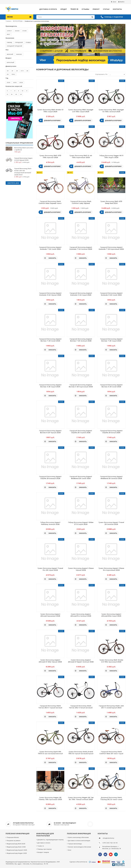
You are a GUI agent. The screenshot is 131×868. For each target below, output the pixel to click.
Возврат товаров (43, 852)
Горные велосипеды (75, 844)
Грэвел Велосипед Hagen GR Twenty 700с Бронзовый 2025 (50, 798)
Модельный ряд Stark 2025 (16, 847)
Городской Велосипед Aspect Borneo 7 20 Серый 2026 (111, 340)
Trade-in (41, 846)
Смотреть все (13, 183)
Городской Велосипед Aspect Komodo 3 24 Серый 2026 (81, 294)
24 (12, 71)
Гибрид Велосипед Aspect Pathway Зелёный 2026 (50, 523)
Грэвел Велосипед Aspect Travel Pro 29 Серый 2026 (50, 569)
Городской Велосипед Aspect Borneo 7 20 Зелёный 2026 (81, 340)
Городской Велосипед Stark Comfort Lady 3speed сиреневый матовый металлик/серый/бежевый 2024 (81, 202)
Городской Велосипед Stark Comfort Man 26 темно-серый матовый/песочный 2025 (111, 753)
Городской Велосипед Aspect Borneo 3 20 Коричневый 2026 (81, 386)
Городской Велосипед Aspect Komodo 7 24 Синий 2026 (50, 248)
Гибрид (9, 42)
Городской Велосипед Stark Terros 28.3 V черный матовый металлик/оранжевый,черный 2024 (50, 707)
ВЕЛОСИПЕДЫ (18, 21)
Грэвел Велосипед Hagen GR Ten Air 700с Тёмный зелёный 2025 (81, 798)
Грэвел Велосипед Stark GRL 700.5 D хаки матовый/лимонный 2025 (50, 753)
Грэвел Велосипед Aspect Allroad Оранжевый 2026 (50, 615)
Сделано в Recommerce (78, 862)
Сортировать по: (102, 74)
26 (17, 71)
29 (8, 74)
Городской (19, 42)
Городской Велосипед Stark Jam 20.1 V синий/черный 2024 (111, 707)
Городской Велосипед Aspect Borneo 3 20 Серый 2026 (50, 386)
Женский (10, 54)
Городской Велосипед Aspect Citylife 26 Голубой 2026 (81, 432)
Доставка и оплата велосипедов (79, 841)
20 (8, 71)
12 (8, 94)
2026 (21, 83)
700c (13, 74)
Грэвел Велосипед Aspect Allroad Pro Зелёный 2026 (81, 615)
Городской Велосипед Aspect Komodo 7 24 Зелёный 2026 (81, 248)
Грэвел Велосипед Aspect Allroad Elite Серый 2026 (111, 615)
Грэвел (28, 42)
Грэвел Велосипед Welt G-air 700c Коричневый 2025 (81, 156)
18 (12, 94)
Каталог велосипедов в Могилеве (80, 847)
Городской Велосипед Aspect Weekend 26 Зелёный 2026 (111, 477)
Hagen (17, 31)
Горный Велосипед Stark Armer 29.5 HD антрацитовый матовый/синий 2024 (23, 172)
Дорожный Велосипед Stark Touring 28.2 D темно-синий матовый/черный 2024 (111, 798)
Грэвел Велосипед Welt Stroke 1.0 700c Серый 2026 (50, 111)
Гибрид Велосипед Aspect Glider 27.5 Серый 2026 (81, 523)
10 (23, 91)
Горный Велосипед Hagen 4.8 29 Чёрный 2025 (23, 159)
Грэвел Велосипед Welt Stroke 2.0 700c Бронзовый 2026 (111, 661)
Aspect (9, 31)
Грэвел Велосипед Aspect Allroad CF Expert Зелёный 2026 (81, 661)
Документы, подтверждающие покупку (51, 840)
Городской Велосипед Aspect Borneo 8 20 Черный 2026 (50, 432)
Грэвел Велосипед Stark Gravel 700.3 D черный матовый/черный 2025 (81, 753)
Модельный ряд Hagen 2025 (17, 853)
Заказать (52, 258)
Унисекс (19, 54)
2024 (9, 83)
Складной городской (15, 46)
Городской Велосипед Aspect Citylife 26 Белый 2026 (111, 432)
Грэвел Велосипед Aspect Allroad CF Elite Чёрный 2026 (50, 661)
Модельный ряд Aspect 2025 (17, 850)
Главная (8, 21)
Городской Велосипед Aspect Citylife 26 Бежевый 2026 (50, 477)
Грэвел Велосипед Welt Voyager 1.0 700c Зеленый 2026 (111, 111)
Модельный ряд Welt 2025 (16, 844)
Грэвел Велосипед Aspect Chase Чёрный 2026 (81, 569)
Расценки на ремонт (14, 841)
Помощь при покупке (45, 849)
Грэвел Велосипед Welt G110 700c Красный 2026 (50, 156)
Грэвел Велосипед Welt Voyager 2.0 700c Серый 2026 (81, 111)
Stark (25, 31)
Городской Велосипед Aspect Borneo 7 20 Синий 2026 (50, 340)
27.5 (22, 71)
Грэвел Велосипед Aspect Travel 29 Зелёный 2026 (111, 523)
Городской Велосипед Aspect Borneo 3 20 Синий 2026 (111, 386)
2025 (15, 83)
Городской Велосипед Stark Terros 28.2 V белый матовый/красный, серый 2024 (81, 707)
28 (27, 71)
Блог (70, 850)
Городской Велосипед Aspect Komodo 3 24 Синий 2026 (111, 294)
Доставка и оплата (44, 843)
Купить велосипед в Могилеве (78, 837)
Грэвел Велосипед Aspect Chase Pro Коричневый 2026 (111, 569)
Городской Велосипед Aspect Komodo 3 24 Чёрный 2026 (50, 294)
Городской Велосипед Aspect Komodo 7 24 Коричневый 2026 (111, 248)
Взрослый (10, 63)
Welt (9, 34)
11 (27, 91)
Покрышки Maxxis (13, 837)
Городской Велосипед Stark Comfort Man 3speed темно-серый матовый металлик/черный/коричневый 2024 (50, 202)
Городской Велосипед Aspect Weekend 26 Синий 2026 (81, 477)
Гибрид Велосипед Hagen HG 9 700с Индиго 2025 (111, 156)
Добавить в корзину (52, 121)
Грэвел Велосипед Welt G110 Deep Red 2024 (111, 202)
